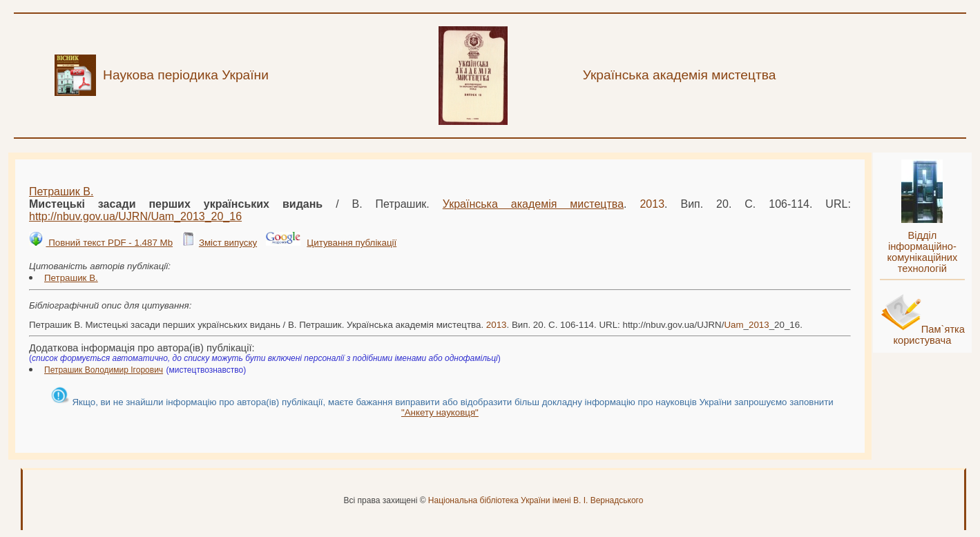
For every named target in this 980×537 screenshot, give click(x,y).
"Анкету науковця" (440, 412)
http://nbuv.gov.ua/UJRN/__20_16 (135, 216)
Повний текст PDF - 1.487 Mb (109, 243)
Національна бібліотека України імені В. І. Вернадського (536, 500)
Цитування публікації (352, 243)
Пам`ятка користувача (929, 335)
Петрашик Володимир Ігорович (104, 370)
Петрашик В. (61, 192)
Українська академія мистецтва (533, 204)
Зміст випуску (228, 243)
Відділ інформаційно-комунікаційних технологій (922, 252)
